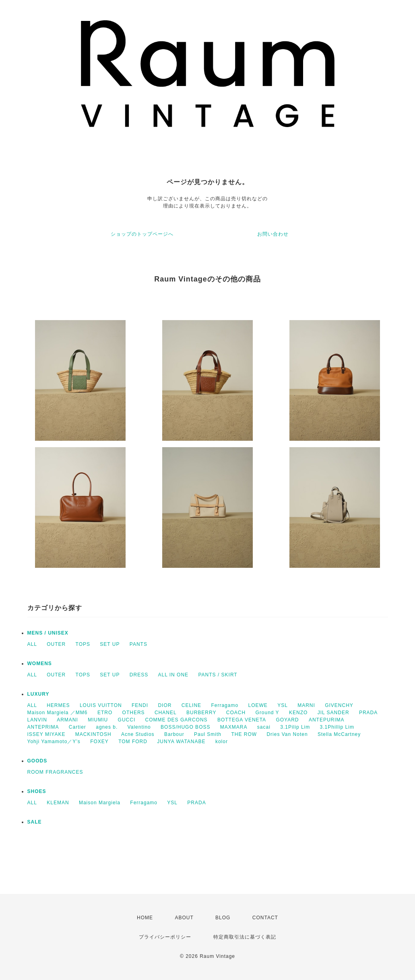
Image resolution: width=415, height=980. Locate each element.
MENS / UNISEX (48, 633)
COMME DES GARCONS (177, 720)
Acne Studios (138, 734)
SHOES (37, 791)
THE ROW (244, 734)
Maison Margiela (100, 803)
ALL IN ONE (173, 675)
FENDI (140, 705)
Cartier (77, 727)
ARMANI (67, 720)
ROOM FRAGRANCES (55, 772)
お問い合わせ (273, 234)
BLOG (223, 918)
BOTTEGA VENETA (242, 720)
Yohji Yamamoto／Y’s (54, 742)
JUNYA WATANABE (181, 742)
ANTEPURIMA (327, 720)
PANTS (138, 644)
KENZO (298, 713)
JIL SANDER (333, 713)
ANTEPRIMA (43, 727)
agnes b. (107, 727)
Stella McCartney (339, 734)
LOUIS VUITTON (101, 705)
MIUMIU (98, 720)
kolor (222, 742)
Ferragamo (225, 705)
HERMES (58, 705)
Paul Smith (208, 734)
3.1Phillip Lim (337, 727)
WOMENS (40, 664)
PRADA (368, 713)
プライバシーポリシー (165, 937)
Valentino (139, 727)
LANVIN (37, 720)
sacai (264, 727)
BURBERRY (201, 713)
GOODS (37, 761)
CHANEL (166, 713)
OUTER (56, 644)
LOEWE (258, 705)
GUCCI (127, 720)
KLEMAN (58, 803)
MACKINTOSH (93, 734)
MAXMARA (234, 727)
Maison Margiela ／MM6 (58, 713)
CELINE (191, 705)
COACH (236, 713)
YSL (283, 705)
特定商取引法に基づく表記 (245, 937)
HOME (145, 918)
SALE (35, 822)
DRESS (139, 675)
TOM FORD (133, 742)
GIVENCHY (339, 705)
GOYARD (287, 720)
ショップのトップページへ (142, 234)
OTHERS (134, 713)
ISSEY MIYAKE (46, 734)
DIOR (165, 705)
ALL (32, 644)
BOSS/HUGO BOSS (185, 727)
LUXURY (38, 694)
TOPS (83, 644)
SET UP (110, 644)
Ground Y (267, 713)
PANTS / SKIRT (218, 675)
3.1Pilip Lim (295, 727)
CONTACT (265, 918)
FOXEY (99, 742)
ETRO (105, 713)
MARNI (306, 705)
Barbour (174, 734)
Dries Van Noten (287, 734)
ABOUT (184, 918)
